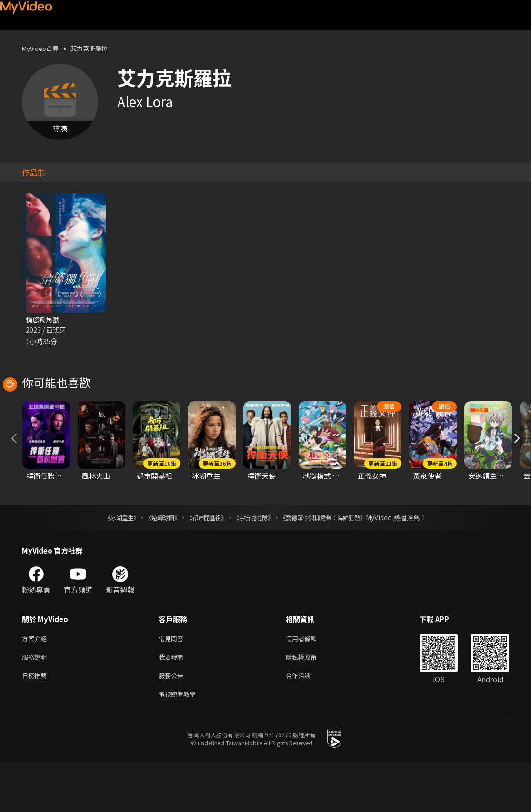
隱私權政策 (309, 702)
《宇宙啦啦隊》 (255, 561)
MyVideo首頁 (44, 48)
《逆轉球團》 (152, 561)
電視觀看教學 (180, 742)
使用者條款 (309, 682)
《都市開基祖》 (202, 561)
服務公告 (173, 722)
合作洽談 (306, 722)
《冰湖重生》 (105, 561)
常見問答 (173, 682)
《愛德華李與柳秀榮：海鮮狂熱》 (335, 561)
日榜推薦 (36, 722)
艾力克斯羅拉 (99, 48)
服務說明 (36, 702)
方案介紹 (36, 682)
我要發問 (173, 702)
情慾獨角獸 (44, 320)
